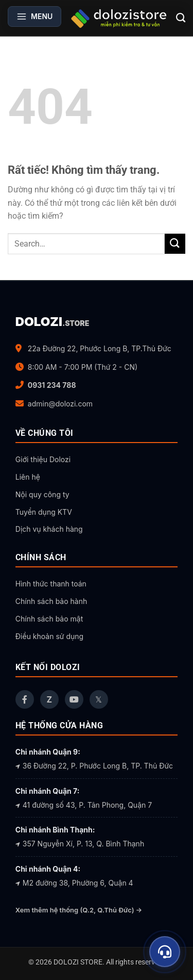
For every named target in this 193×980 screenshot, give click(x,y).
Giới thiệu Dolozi (43, 459)
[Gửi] (175, 244)
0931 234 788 (52, 385)
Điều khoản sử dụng (49, 636)
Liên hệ (28, 477)
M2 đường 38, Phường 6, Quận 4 (74, 883)
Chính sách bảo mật (49, 619)
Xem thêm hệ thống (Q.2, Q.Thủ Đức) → (79, 910)
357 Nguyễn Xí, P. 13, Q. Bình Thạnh (80, 844)
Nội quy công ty (42, 494)
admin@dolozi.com (60, 404)
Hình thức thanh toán (51, 584)
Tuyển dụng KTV (44, 512)
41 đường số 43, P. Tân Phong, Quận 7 (84, 805)
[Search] (181, 18)
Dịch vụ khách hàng (49, 529)
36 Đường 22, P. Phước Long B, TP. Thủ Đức (94, 766)
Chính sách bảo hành (51, 601)
